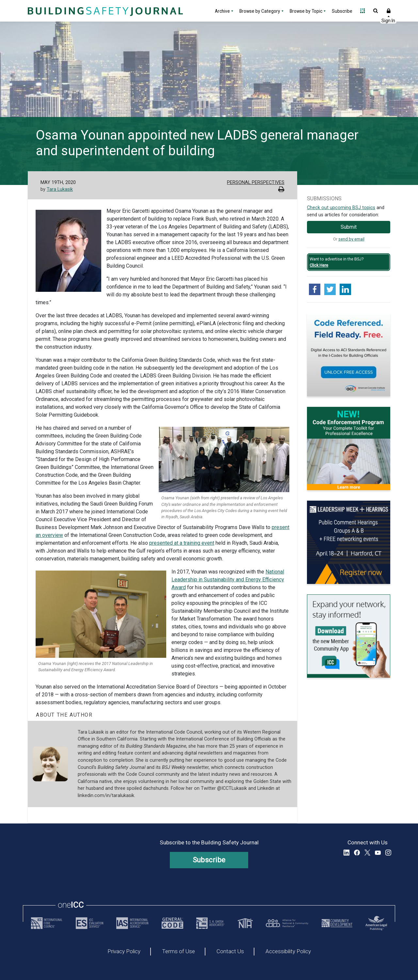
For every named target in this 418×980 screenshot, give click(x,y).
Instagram (388, 853)
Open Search (376, 11)
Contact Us (230, 952)
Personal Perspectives (256, 183)
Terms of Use (178, 952)
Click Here (319, 265)
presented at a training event (182, 543)
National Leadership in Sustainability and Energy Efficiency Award (228, 580)
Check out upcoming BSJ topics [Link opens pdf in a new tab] (341, 208)
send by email (351, 239)
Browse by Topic (306, 11)
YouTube (378, 853)
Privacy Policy (124, 952)
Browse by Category (260, 11)
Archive (222, 11)
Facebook (357, 853)
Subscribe (342, 11)
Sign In (389, 11)
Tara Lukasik (60, 189)
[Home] (104, 11)
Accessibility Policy (288, 952)
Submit (349, 227)
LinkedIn (346, 853)
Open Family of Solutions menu (362, 11)
